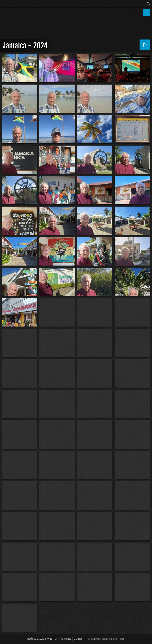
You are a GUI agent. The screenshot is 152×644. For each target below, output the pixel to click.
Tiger (122, 639)
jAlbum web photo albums (103, 639)
